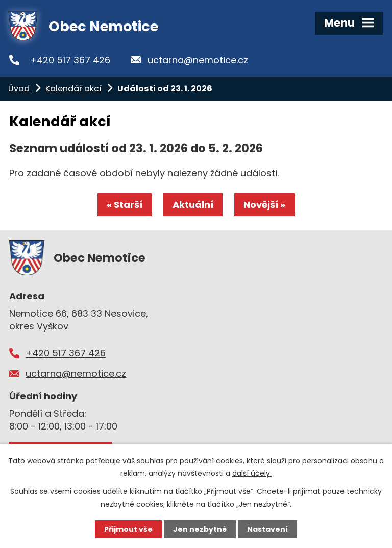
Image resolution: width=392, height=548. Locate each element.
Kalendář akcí (73, 89)
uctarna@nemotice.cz (198, 60)
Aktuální (193, 205)
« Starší (125, 205)
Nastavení (267, 529)
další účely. (252, 473)
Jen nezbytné (200, 529)
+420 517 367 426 (70, 60)
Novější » (264, 205)
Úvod (19, 89)
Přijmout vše (128, 529)
